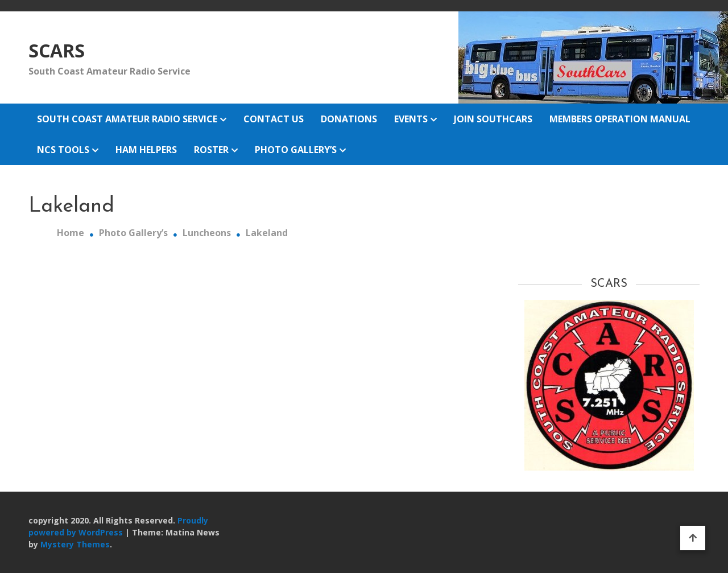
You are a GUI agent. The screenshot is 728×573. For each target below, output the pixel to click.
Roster (211, 150)
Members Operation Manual (620, 119)
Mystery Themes (75, 544)
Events (411, 119)
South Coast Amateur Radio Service (127, 119)
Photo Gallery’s (296, 150)
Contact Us (274, 119)
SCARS (57, 50)
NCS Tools (63, 150)
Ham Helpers (146, 150)
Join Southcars (493, 119)
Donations (349, 119)
